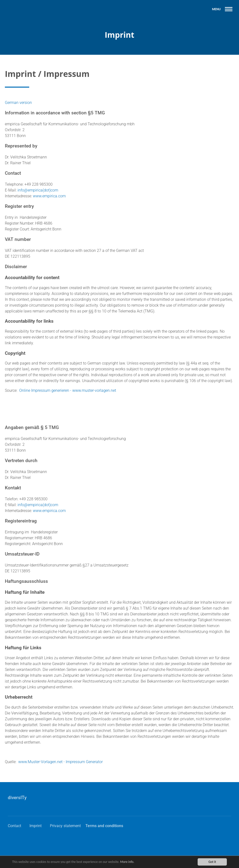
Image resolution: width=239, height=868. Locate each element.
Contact (14, 826)
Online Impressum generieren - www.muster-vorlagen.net (68, 390)
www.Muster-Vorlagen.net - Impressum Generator (60, 762)
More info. (127, 862)
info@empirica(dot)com (38, 190)
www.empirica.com (49, 196)
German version (18, 103)
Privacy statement (65, 826)
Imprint (36, 826)
